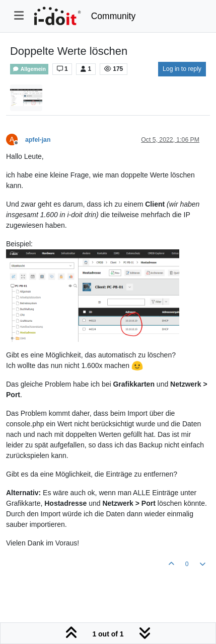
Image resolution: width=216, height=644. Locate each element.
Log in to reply (182, 69)
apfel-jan (38, 140)
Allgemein (29, 69)
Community (114, 16)
